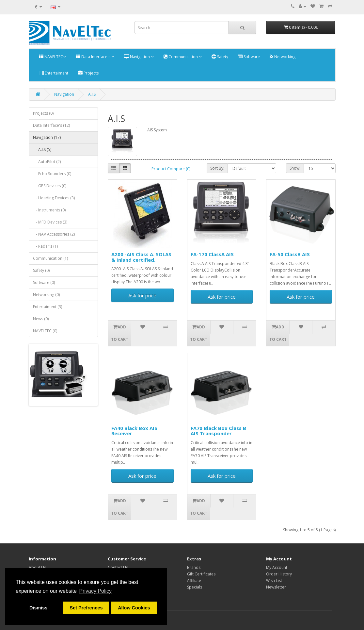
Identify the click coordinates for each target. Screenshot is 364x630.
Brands (194, 567)
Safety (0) (41, 270)
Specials (195, 587)
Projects (88, 73)
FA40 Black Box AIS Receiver (134, 431)
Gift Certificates (201, 574)
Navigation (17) (47, 137)
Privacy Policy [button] (95, 591)
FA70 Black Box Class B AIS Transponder (218, 431)
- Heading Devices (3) (54, 198)
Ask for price (142, 295)
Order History (279, 574)
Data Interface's (95, 57)
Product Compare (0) (171, 169)
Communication (183, 57)
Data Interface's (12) (51, 125)
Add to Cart (120, 333)
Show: (295, 168)
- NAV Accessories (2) (54, 234)
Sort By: (217, 168)
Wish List (274, 580)
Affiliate (194, 580)
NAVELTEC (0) (45, 331)
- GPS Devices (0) (50, 186)
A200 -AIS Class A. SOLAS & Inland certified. (141, 257)
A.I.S (92, 94)
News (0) (41, 319)
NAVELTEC (52, 57)
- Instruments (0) (49, 210)
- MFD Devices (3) (50, 222)
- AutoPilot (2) (47, 162)
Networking (283, 57)
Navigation (139, 57)
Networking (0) (46, 295)
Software (249, 57)
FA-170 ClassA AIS (212, 254)
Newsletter (276, 587)
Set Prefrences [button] (86, 608)
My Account (277, 567)
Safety (220, 57)
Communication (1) (50, 258)
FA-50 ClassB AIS (290, 254)
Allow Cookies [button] (134, 608)
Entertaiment (54, 73)
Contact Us (118, 567)
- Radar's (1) (45, 246)
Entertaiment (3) (47, 307)
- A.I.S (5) (42, 149)
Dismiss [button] (38, 608)
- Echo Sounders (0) (52, 174)
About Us (37, 567)
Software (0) (44, 282)
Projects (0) (43, 113)
